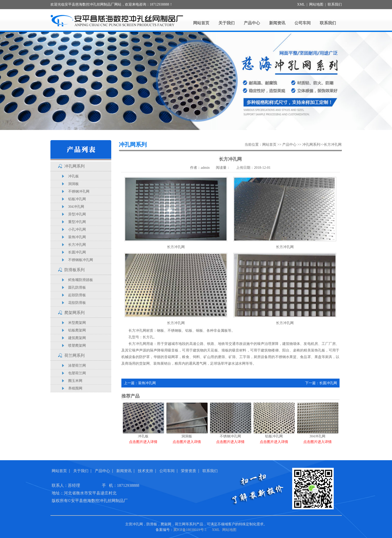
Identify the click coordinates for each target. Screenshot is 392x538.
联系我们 (335, 4)
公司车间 (303, 23)
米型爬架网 (77, 323)
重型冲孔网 (77, 222)
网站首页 (201, 23)
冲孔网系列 (74, 166)
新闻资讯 (277, 23)
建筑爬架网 (77, 338)
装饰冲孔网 (77, 237)
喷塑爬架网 (77, 346)
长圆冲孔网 (77, 252)
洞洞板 (73, 184)
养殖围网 (75, 388)
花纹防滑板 (77, 303)
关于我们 (227, 23)
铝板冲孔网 (77, 199)
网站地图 (316, 4)
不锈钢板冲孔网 (81, 260)
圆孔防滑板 (77, 287)
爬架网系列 (74, 313)
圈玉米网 (75, 381)
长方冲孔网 (77, 245)
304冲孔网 (76, 207)
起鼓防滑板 (77, 295)
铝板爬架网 (77, 330)
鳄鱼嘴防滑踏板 (81, 280)
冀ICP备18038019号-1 (190, 530)
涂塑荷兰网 (77, 366)
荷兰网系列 (74, 355)
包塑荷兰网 (77, 373)
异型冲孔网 (77, 214)
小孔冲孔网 (77, 229)
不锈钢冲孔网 (79, 191)
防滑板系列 (74, 270)
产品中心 (252, 23)
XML (301, 4)
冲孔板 (73, 176)
